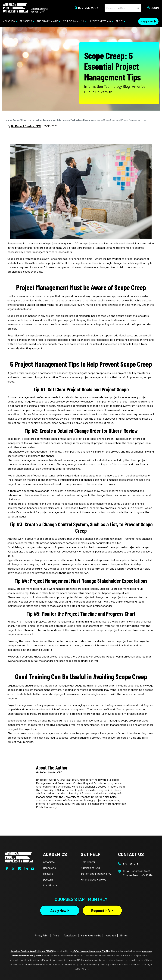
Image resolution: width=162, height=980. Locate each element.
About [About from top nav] (119, 21)
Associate (49, 862)
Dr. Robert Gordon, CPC (26, 126)
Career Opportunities (91, 935)
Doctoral (48, 879)
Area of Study (20, 120)
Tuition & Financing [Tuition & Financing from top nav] (48, 21)
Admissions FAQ (90, 868)
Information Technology (42, 120)
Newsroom (111, 935)
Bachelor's (49, 868)
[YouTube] (33, 868)
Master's (48, 874)
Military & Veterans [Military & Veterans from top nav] (100, 21)
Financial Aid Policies (93, 879)
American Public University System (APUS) (32, 951)
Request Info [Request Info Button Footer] (101, 910)
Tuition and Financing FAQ (97, 874)
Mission (124, 935)
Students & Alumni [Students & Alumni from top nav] (73, 21)
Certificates (50, 885)
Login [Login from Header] (155, 8)
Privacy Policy (42, 935)
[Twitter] (13, 868)
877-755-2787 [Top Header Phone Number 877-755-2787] (88, 8)
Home (8, 120)
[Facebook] (7, 868)
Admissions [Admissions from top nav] (26, 21)
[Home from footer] (19, 857)
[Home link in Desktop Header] (25, 8)
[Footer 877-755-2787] (137, 863)
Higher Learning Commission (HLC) (90, 951)
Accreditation (70, 935)
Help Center (88, 862)
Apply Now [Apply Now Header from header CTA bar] (147, 21)
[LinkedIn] (26, 868)
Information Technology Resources (76, 120)
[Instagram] (20, 868)
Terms (56, 935)
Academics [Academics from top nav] (9, 21)
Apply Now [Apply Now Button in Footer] (58, 910)
